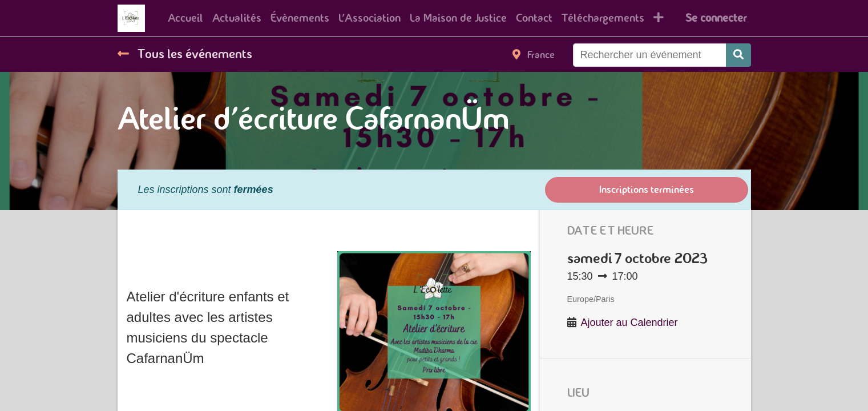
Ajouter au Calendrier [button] (629, 323)
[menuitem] (185, 18)
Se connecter (716, 18)
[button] (659, 18)
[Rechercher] (738, 55)
